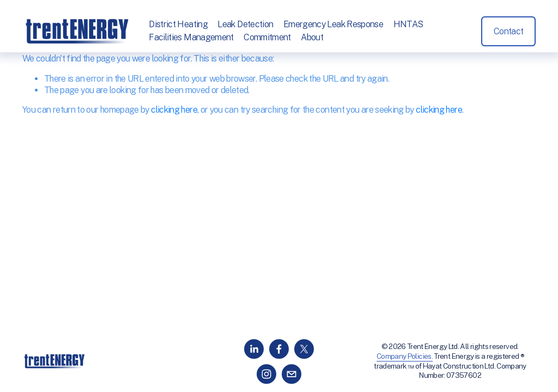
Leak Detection (246, 24)
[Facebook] (279, 349)
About (312, 37)
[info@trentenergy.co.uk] (292, 374)
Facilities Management (191, 37)
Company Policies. (405, 356)
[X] (304, 349)
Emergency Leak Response (333, 24)
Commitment (267, 37)
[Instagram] (266, 374)
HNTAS (408, 24)
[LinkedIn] (254, 349)
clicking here (174, 110)
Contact (509, 31)
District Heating (178, 24)
